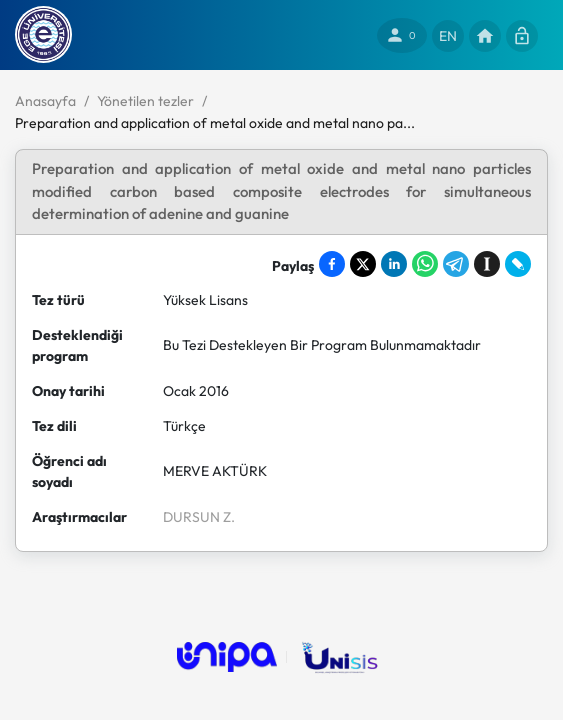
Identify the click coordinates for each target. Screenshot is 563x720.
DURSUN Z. (199, 517)
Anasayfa (45, 101)
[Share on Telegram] (456, 264)
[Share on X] (363, 264)
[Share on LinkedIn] (394, 264)
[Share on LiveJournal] (518, 264)
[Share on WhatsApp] (425, 264)
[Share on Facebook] (332, 264)
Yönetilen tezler (145, 101)
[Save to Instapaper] (487, 264)
